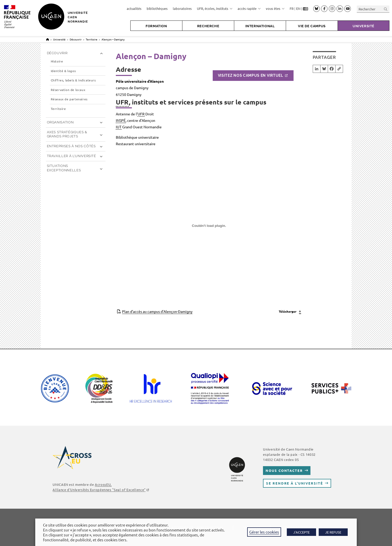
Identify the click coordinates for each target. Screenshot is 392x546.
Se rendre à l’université (294, 483)
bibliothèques (157, 8)
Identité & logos (63, 71)
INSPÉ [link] (121, 120)
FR (292, 8)
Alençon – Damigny (113, 39)
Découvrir (57, 53)
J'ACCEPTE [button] (301, 532)
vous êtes (275, 8)
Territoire (58, 109)
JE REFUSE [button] (333, 532)
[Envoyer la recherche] (386, 9)
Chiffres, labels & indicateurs (73, 80)
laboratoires (182, 8)
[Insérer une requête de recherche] (373, 9)
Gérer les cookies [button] (264, 532)
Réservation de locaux (68, 90)
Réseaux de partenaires (69, 99)
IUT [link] (119, 127)
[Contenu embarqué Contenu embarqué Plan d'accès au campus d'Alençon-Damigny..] (209, 228)
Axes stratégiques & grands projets (67, 134)
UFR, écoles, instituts (215, 8)
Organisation (60, 122)
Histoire (57, 61)
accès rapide (249, 8)
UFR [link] (122, 102)
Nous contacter (284, 470)
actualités (134, 8)
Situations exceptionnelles (64, 168)
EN (298, 8)
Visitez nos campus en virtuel (251, 75)
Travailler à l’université (72, 156)
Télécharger (288, 311)
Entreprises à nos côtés (71, 146)
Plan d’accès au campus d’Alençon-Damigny (157, 311)
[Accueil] (48, 39)
